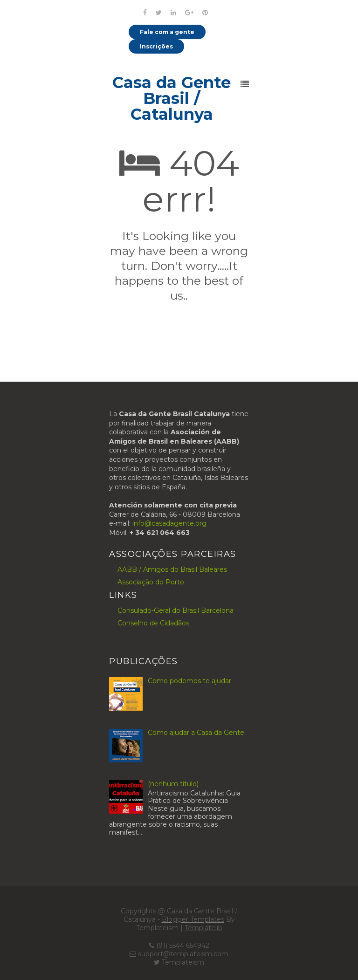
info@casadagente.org (169, 523)
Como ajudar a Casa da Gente (196, 733)
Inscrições (156, 46)
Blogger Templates (193, 919)
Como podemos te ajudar (189, 681)
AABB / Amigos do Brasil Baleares (172, 569)
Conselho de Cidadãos (153, 623)
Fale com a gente (167, 32)
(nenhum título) (173, 784)
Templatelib (203, 928)
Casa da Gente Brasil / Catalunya (172, 98)
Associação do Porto (151, 582)
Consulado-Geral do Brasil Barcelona (176, 610)
